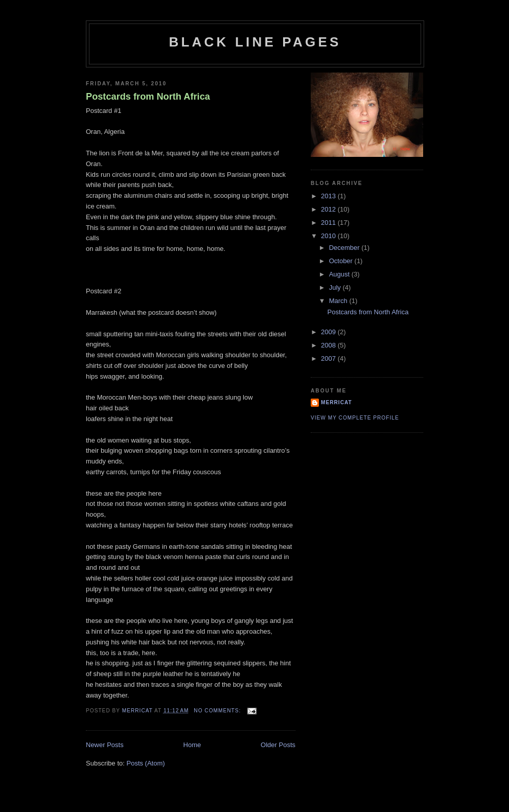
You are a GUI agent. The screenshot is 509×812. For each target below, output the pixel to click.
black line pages (255, 42)
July (336, 287)
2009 (329, 332)
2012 (329, 209)
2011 (329, 223)
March (339, 301)
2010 (329, 236)
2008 (329, 345)
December (345, 248)
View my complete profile (355, 418)
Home (192, 745)
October (342, 261)
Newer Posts (105, 745)
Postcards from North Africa (148, 97)
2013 (329, 196)
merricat (337, 402)
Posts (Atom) (146, 763)
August (340, 274)
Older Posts (278, 745)
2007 (329, 358)
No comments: (218, 711)
